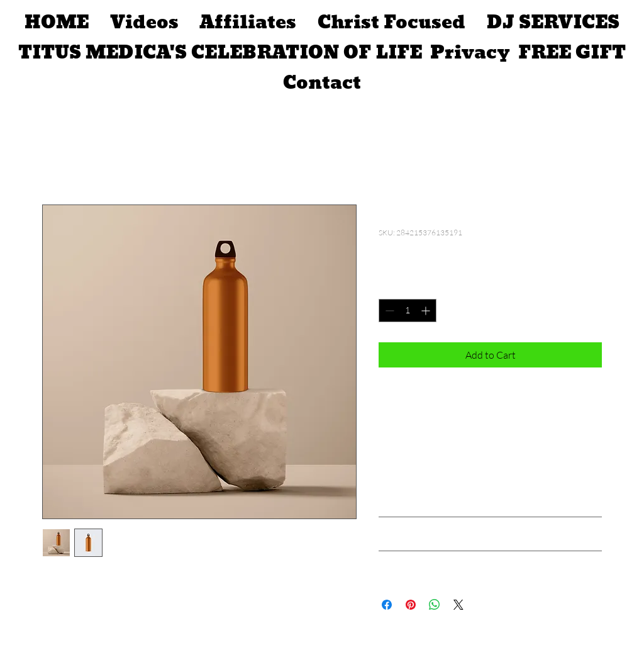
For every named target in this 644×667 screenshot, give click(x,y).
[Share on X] (458, 605)
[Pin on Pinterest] (411, 605)
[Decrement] (388, 311)
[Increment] (427, 311)
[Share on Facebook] (387, 605)
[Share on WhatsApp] (435, 605)
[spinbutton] (408, 311)
